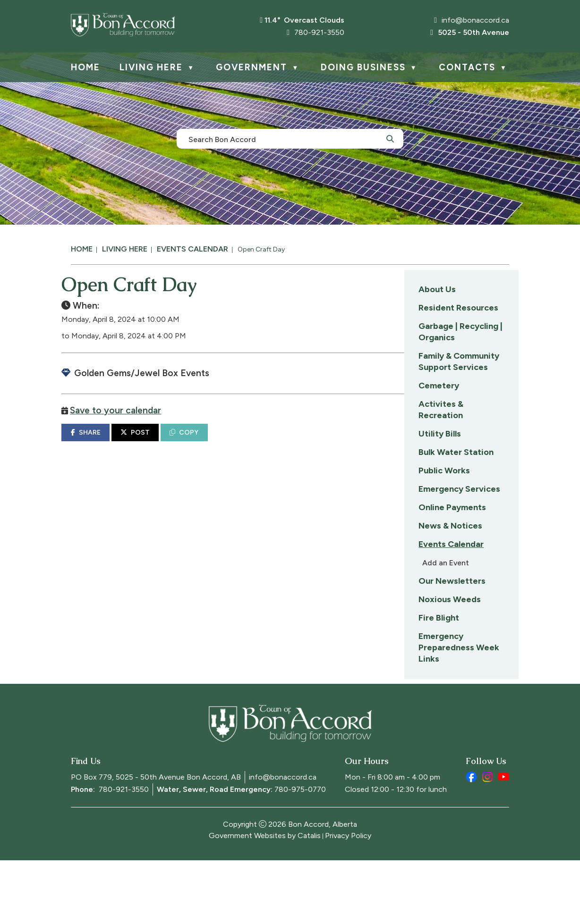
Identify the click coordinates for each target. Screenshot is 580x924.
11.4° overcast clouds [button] (304, 20)
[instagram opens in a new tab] (487, 840)
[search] (285, 139)
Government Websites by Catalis (265, 899)
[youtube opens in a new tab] (503, 840)
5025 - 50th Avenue (470, 32)
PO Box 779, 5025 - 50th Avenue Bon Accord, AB (156, 841)
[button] (390, 138)
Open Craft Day (261, 249)
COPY (308, 441)
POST (259, 441)
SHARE (209, 441)
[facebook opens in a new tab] (471, 840)
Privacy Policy (348, 899)
